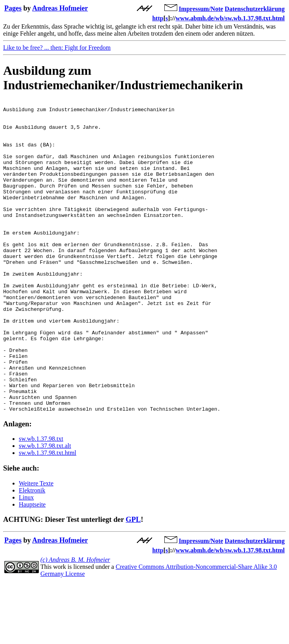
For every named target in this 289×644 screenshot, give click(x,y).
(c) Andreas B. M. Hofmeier (75, 622)
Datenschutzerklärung (255, 9)
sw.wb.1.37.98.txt (41, 501)
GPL (133, 582)
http (158, 18)
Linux (26, 560)
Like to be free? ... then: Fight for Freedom (57, 48)
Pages (13, 8)
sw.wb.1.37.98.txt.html (48, 515)
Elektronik (32, 553)
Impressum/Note (201, 9)
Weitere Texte (36, 546)
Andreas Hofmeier (60, 8)
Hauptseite (32, 567)
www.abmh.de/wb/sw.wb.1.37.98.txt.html (230, 18)
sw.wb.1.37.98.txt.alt (45, 508)
